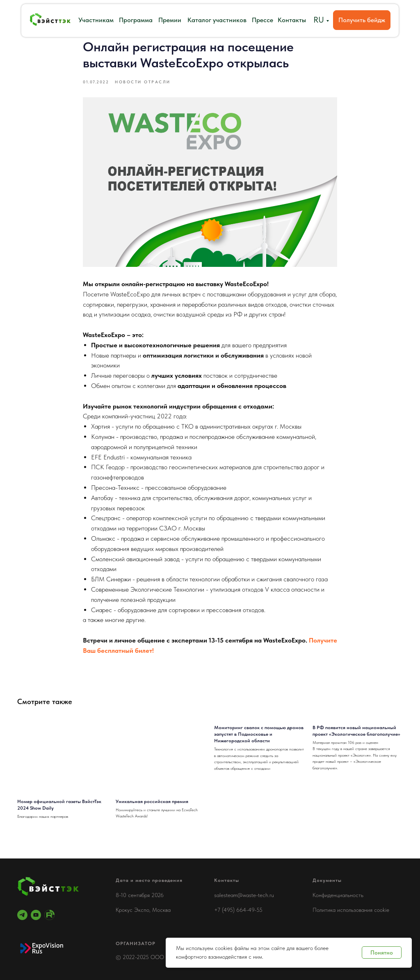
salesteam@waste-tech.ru (244, 895)
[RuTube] (49, 915)
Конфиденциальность (338, 895)
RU (319, 20)
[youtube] (36, 915)
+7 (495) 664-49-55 (238, 910)
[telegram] (22, 915)
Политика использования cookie (351, 910)
